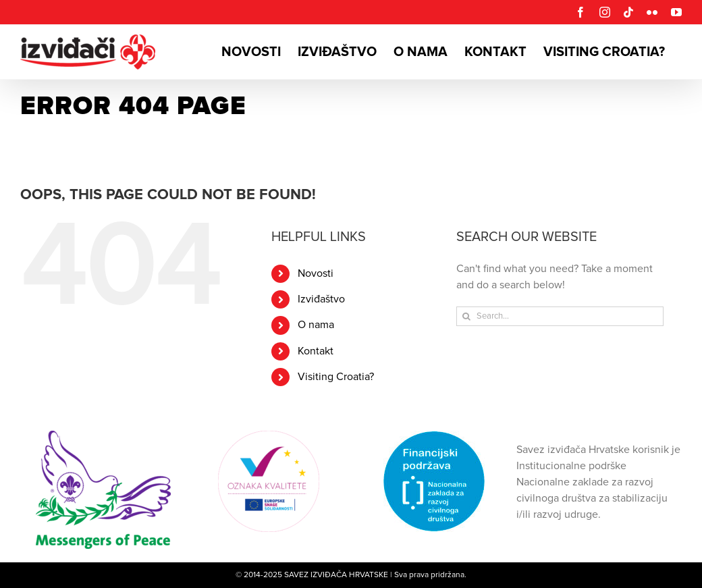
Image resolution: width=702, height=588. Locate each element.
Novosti (316, 273)
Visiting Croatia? (336, 377)
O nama (316, 325)
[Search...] (560, 316)
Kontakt (316, 351)
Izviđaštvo (321, 299)
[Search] (466, 316)
